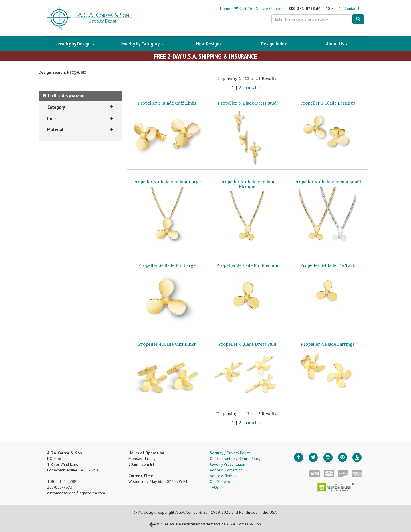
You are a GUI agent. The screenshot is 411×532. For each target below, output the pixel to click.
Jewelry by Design (75, 44)
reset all (77, 96)
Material (80, 130)
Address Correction (226, 470)
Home (225, 9)
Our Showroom (223, 481)
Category (80, 107)
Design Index (274, 44)
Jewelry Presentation (227, 464)
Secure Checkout (270, 9)
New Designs (209, 44)
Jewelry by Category (142, 44)
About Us (337, 44)
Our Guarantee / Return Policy (235, 459)
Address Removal (225, 476)
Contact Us (353, 9)
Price (80, 118)
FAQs (214, 487)
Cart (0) (243, 9)
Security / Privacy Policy (230, 453)
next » (253, 87)
